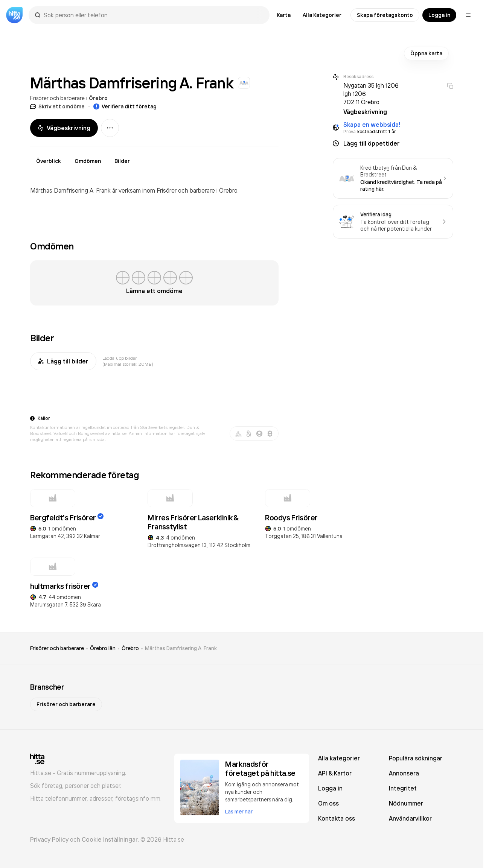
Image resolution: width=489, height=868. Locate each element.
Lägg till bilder (63, 361)
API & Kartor (335, 773)
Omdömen (88, 161)
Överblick (49, 161)
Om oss (328, 803)
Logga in (439, 15)
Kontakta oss (337, 818)
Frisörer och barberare (57, 98)
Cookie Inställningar (110, 839)
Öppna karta (426, 53)
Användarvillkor (410, 818)
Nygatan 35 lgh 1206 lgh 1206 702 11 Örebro (371, 94)
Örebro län (103, 648)
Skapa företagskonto (385, 15)
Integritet (403, 788)
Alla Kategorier (322, 15)
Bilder (122, 161)
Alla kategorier (339, 758)
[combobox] (153, 15)
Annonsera (404, 773)
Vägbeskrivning (64, 128)
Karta (284, 15)
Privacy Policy (49, 839)
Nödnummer (406, 803)
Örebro (98, 98)
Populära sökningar (416, 758)
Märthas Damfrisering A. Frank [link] (181, 648)
